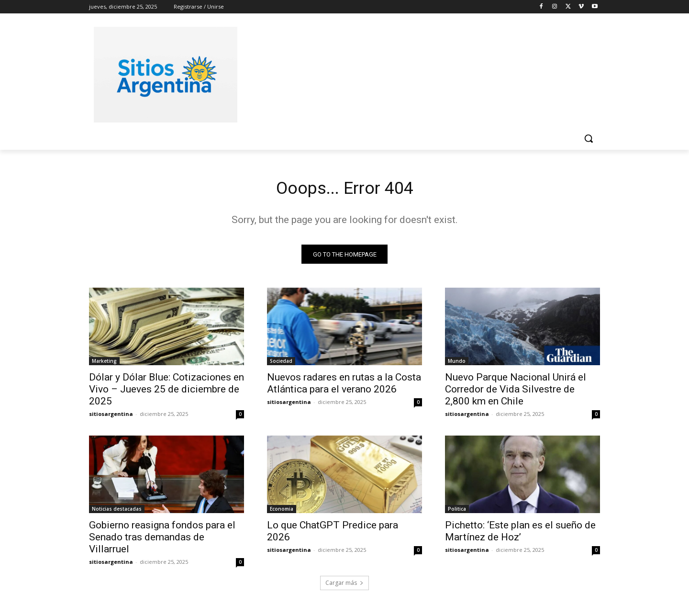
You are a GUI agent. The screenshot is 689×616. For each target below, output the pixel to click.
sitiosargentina (111, 417)
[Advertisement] (416, 73)
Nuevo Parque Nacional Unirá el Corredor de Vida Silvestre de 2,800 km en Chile (516, 392)
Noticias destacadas (117, 512)
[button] (589, 138)
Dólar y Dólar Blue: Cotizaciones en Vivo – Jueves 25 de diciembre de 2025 (167, 392)
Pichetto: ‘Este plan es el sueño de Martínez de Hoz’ (520, 534)
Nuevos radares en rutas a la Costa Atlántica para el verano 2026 (344, 386)
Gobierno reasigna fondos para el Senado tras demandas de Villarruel (162, 540)
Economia (282, 512)
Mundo (457, 364)
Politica (457, 512)
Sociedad (281, 364)
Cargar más (344, 586)
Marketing (104, 364)
